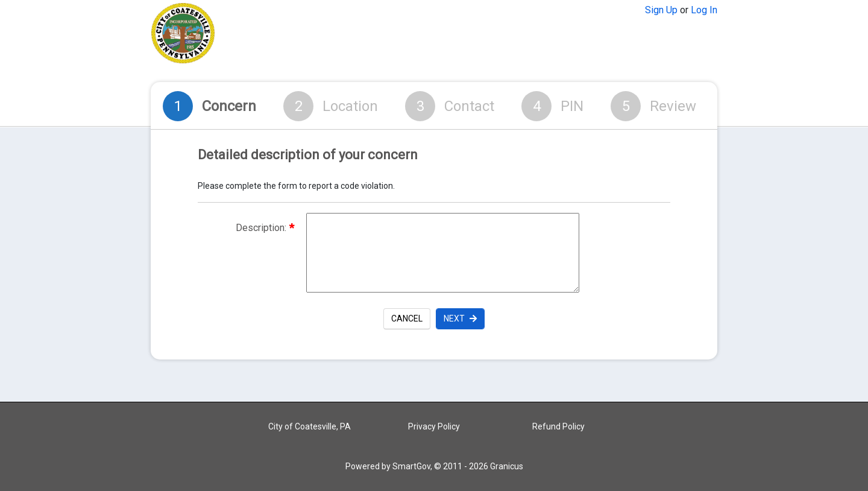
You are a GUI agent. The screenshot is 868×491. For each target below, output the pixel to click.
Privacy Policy (434, 426)
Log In (704, 10)
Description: (265, 228)
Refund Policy (558, 426)
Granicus (507, 466)
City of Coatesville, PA (310, 426)
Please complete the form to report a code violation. (296, 186)
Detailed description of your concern (308, 155)
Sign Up (661, 10)
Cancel (407, 318)
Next (460, 318)
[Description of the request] (442, 253)
